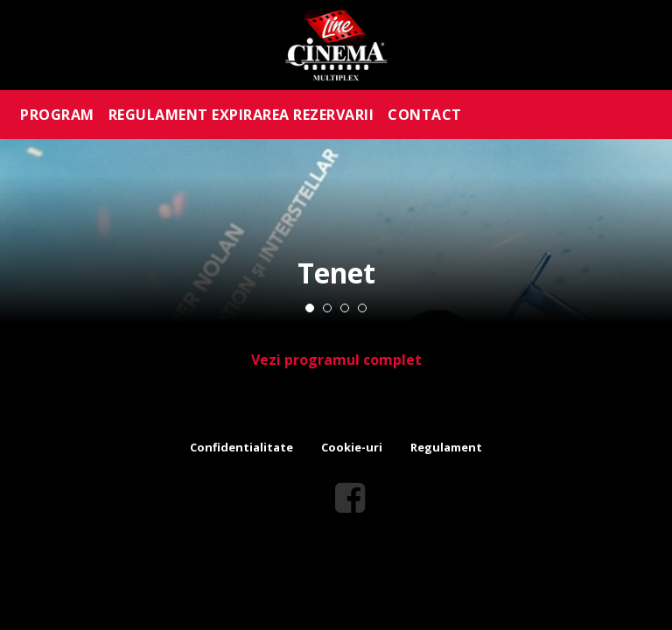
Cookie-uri (352, 447)
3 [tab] (345, 308)
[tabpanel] (336, 231)
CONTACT (425, 115)
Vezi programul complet (336, 360)
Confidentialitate (241, 447)
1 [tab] (310, 308)
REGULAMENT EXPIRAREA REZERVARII (241, 115)
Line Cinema (336, 45)
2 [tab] (327, 308)
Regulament (446, 447)
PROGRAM (57, 115)
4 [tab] (362, 308)
